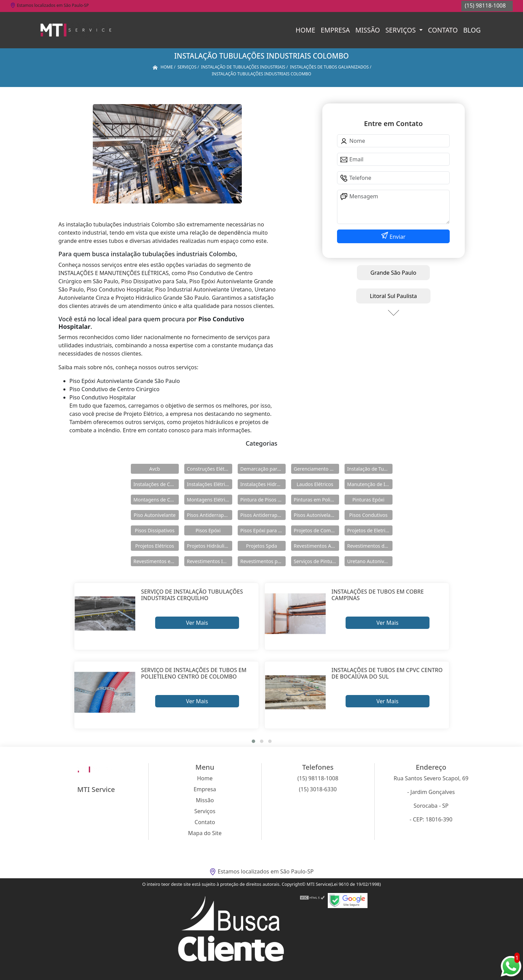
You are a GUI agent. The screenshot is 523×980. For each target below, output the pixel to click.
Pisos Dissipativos (155, 530)
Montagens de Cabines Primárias (156, 500)
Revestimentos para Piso (263, 561)
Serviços (401, 30)
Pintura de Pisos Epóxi (263, 500)
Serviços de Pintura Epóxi (316, 561)
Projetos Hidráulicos (210, 546)
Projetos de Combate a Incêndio (316, 530)
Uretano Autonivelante (370, 561)
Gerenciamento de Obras (316, 469)
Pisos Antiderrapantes (263, 515)
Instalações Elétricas (210, 484)
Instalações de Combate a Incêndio (156, 484)
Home (305, 30)
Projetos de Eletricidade (370, 530)
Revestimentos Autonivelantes (316, 546)
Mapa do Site (205, 833)
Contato (443, 30)
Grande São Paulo (394, 273)
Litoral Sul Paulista (394, 296)
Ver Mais (197, 623)
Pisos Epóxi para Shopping (263, 530)
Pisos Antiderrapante (210, 515)
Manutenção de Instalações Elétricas (370, 484)
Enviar (397, 237)
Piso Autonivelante (154, 515)
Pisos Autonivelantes (316, 515)
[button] (253, 741)
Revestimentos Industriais (210, 561)
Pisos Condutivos (369, 515)
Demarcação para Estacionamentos (263, 469)
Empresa (335, 30)
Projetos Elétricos (155, 546)
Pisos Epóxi (208, 530)
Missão (368, 30)
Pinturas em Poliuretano (316, 500)
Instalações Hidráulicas (263, 484)
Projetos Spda (261, 546)
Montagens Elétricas (210, 500)
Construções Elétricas (210, 469)
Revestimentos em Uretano (156, 561)
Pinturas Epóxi (369, 500)
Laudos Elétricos (315, 484)
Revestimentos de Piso (370, 546)
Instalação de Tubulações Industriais (370, 469)
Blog (472, 30)
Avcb (155, 469)
